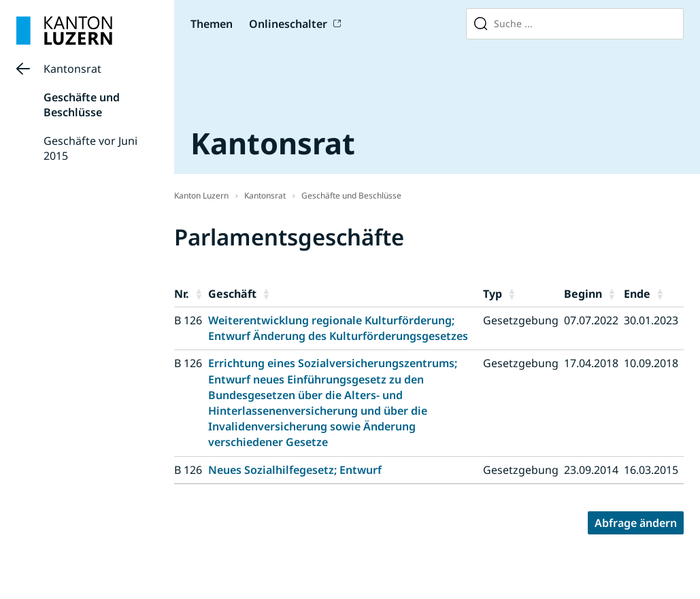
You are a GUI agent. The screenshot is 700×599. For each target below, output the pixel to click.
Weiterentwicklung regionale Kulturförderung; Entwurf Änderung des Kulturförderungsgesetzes (338, 328)
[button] (199, 294)
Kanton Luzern (201, 195)
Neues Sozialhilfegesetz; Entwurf (295, 470)
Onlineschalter (288, 24)
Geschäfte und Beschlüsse (82, 105)
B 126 (188, 320)
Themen (212, 24)
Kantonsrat (72, 69)
